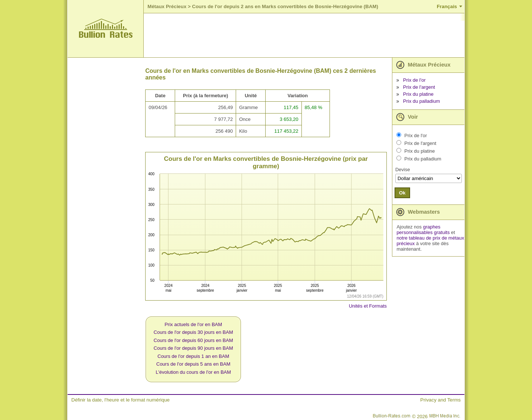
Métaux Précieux (167, 6)
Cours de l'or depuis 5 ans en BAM (193, 364)
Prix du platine (418, 94)
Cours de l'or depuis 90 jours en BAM (193, 348)
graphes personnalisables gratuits (423, 230)
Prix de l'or (414, 80)
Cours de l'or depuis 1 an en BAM (193, 356)
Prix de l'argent (419, 87)
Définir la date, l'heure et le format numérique (120, 400)
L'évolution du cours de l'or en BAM (193, 372)
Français (447, 6)
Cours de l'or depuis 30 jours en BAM (193, 332)
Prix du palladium (422, 101)
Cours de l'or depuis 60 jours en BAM (193, 340)
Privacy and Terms (441, 400)
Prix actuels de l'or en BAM (193, 324)
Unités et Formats (368, 306)
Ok (402, 193)
